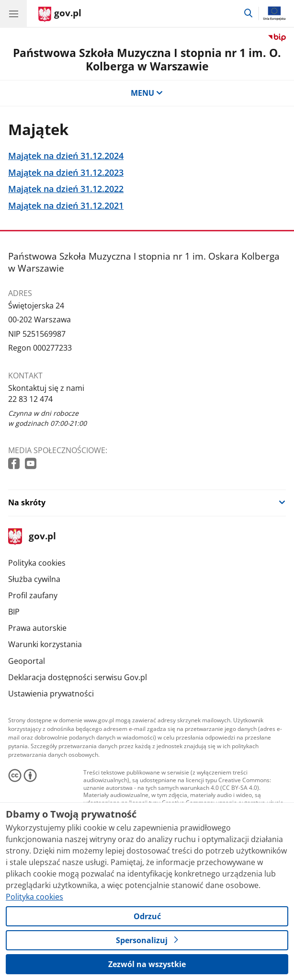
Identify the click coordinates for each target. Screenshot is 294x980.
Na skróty (27, 502)
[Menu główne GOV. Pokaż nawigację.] (13, 13)
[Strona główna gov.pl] (60, 14)
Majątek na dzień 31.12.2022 (66, 189)
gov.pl (32, 537)
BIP (14, 612)
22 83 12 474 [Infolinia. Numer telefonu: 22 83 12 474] (30, 399)
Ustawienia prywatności (51, 694)
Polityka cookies (37, 563)
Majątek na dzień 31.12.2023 (66, 173)
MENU (147, 93)
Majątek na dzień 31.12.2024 (66, 156)
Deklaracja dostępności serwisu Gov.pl (78, 677)
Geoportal (27, 661)
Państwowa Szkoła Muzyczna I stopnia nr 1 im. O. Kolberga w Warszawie (147, 59)
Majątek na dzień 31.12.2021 (66, 206)
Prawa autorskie (37, 628)
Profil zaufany (33, 595)
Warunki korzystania (45, 644)
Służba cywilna (34, 579)
